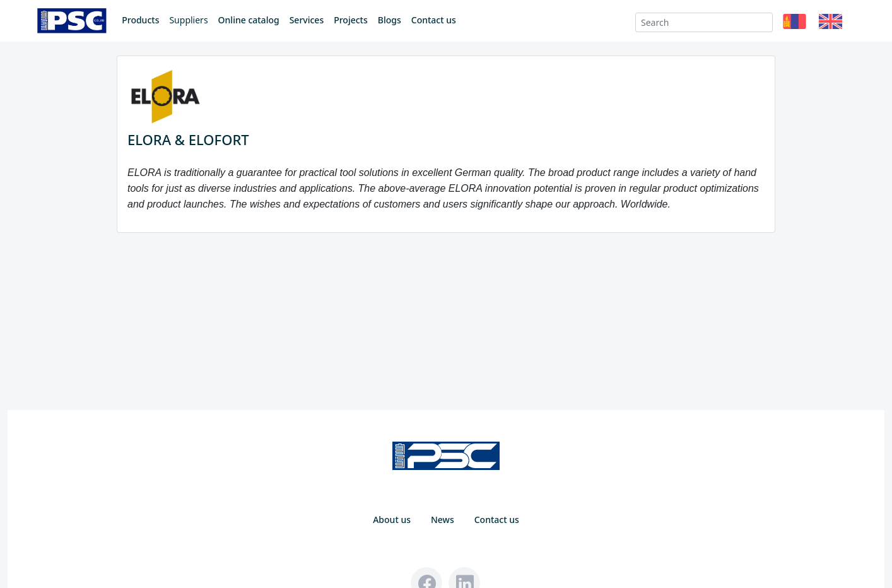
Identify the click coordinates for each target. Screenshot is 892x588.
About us (392, 520)
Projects (351, 20)
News (443, 520)
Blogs (390, 20)
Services (307, 20)
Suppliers (188, 20)
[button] (795, 23)
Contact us (434, 20)
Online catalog (249, 20)
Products (140, 20)
